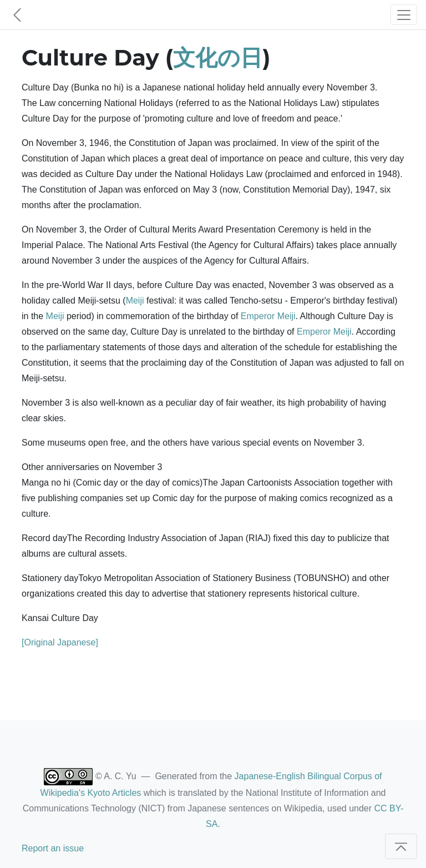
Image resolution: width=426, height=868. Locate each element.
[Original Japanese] (60, 642)
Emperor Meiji (268, 316)
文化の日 (218, 57)
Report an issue (53, 848)
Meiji (135, 301)
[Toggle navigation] (404, 15)
